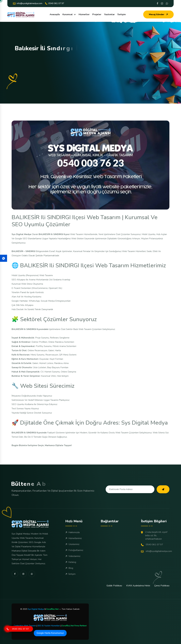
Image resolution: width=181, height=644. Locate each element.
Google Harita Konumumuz (50, 633)
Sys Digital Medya (36, 609)
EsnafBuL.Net (52, 609)
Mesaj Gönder (159, 14)
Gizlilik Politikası (114, 586)
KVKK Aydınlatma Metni (138, 586)
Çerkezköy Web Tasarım (25, 626)
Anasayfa (55, 14)
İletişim (122, 14)
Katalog (71, 562)
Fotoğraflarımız (74, 550)
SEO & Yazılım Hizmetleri (49, 626)
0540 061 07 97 (55, 3)
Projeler (97, 14)
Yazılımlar (109, 14)
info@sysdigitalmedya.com (28, 3)
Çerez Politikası (162, 586)
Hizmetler (84, 14)
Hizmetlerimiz (74, 538)
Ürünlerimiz (72, 544)
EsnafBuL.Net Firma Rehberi (74, 626)
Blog (69, 568)
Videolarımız (73, 556)
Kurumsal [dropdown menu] (68, 14)
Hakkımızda (72, 532)
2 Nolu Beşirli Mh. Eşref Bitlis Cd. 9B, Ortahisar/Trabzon (154, 535)
